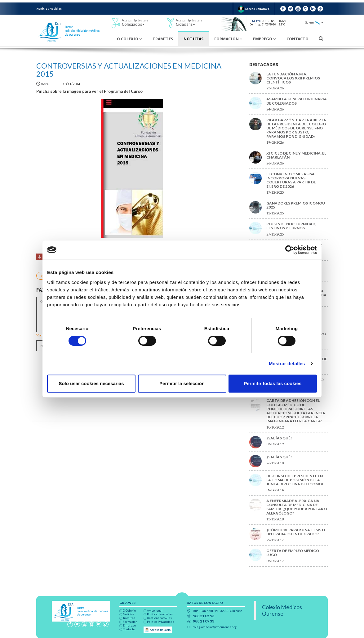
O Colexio (129, 39)
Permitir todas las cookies (273, 383)
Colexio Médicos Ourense (282, 610)
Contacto (297, 39)
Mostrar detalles (287, 364)
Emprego (264, 39)
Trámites (163, 39)
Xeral (43, 84)
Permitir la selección (182, 383)
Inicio (42, 9)
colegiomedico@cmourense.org (215, 627)
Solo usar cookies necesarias (91, 383)
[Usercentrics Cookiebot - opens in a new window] (290, 250)
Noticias (56, 9)
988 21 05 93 (204, 616)
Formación (228, 39)
